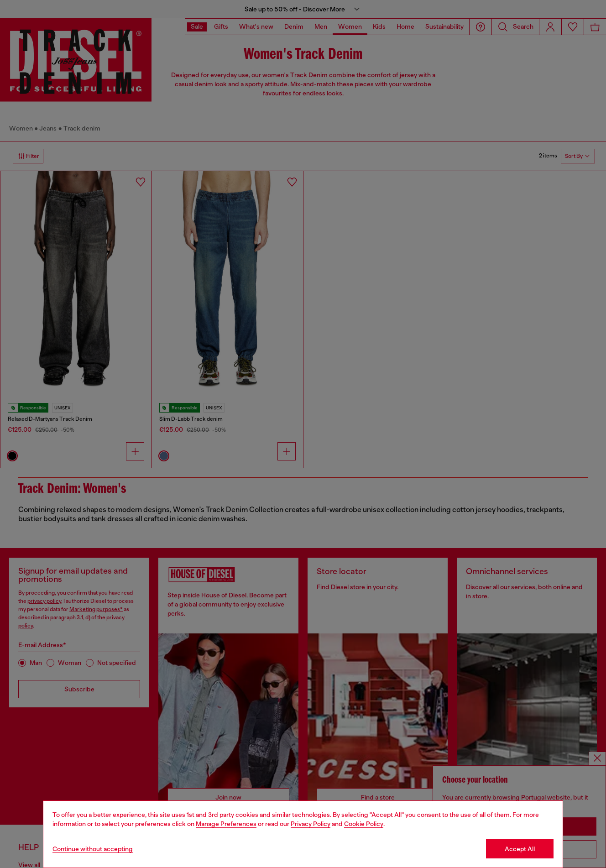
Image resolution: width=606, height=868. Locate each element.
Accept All (520, 849)
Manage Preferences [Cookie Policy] (226, 824)
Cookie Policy (364, 824)
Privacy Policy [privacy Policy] (311, 824)
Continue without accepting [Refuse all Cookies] (93, 849)
